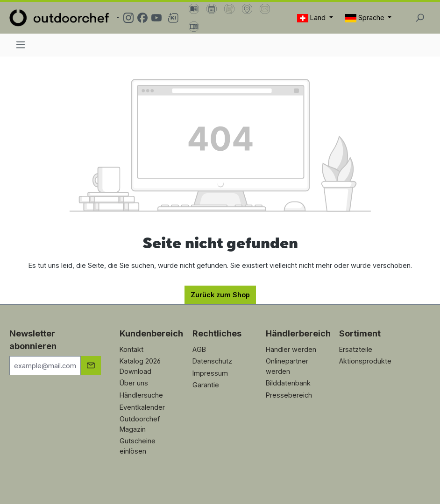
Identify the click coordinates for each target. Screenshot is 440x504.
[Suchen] (420, 18)
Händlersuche (141, 395)
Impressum (210, 373)
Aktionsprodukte (365, 361)
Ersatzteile (356, 349)
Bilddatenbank (288, 383)
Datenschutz (212, 361)
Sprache (366, 18)
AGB (199, 349)
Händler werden (291, 349)
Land (312, 18)
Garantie (206, 385)
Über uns (134, 383)
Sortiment (360, 333)
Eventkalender (142, 407)
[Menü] (21, 45)
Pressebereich (289, 395)
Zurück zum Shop (220, 295)
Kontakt (131, 349)
